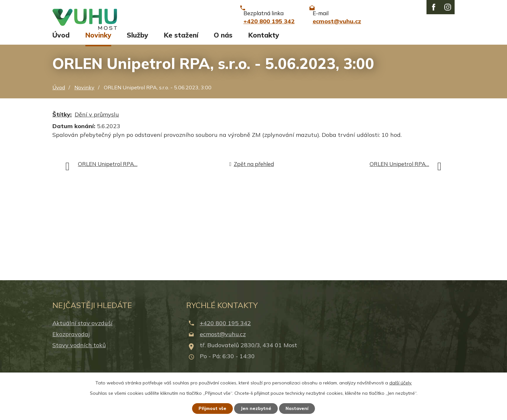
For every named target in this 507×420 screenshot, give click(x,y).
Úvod (61, 41)
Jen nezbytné (256, 408)
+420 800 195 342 (225, 329)
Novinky (98, 41)
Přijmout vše (211, 408)
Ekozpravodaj (71, 340)
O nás (223, 41)
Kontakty (264, 41)
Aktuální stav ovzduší (82, 329)
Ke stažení (181, 41)
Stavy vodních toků (79, 351)
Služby (137, 41)
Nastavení (299, 408)
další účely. (401, 382)
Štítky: (62, 120)
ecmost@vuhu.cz (223, 340)
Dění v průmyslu (97, 120)
